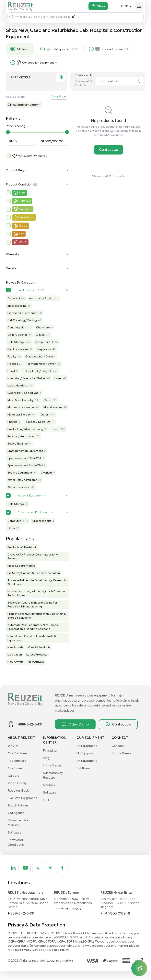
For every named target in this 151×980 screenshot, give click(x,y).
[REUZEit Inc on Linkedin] (13, 877)
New (22, 194)
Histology (14, 365)
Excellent (25, 210)
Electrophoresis (18, 350)
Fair (22, 235)
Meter (48, 401)
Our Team (15, 777)
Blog (46, 766)
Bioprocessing (17, 307)
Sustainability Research (53, 784)
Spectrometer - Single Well (25, 474)
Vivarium (46, 481)
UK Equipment (87, 769)
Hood (11, 372)
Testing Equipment (20, 481)
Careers (13, 784)
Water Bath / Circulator (22, 488)
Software (15, 841)
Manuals (49, 793)
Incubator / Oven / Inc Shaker (26, 379)
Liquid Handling (34, 387)
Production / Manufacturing (25, 437)
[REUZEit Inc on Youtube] (26, 877)
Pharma (12, 430)
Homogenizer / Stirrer (41, 365)
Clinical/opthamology (24, 106)
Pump (11, 445)
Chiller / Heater (17, 336)
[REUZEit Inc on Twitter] (39, 877)
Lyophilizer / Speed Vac (23, 394)
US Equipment (87, 754)
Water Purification (19, 495)
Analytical (14, 300)
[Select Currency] (127, 6)
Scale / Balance (18, 452)
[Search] (11, 17)
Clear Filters (55, 98)
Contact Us (107, 151)
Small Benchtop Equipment (25, 459)
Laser (11, 387)
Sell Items (83, 777)
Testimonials (17, 769)
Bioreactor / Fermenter (23, 314)
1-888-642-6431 (30, 733)
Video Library (17, 791)
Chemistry (43, 329)
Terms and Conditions (16, 851)
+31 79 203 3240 (67, 918)
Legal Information (60, 969)
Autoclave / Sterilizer (43, 300)
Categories (16, 821)
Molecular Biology (19, 423)
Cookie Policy (59, 959)
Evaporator (44, 350)
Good (23, 227)
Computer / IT (44, 343)
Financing (50, 759)
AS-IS (23, 243)
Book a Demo (121, 762)
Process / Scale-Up (38, 430)
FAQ (46, 808)
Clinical (41, 336)
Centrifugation (17, 329)
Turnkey (25, 202)
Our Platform (17, 762)
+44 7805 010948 (115, 922)
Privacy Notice (31, 959)
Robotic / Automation (39, 445)
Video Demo (75, 733)
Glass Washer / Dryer (39, 358)
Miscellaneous (17, 416)
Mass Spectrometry (20, 401)
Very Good (27, 219)
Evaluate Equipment (23, 806)
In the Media (52, 774)
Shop (98, 6)
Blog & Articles (18, 814)
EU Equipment (87, 762)
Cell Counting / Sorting (22, 321)
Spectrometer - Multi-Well (24, 466)
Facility (12, 358)
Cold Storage (16, 343)
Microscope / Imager (21, 408)
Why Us (13, 754)
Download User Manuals (19, 831)
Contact (118, 754)
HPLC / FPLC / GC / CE (37, 372)
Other (44, 423)
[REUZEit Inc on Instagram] (51, 877)
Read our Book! (19, 799)
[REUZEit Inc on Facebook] (64, 877)
